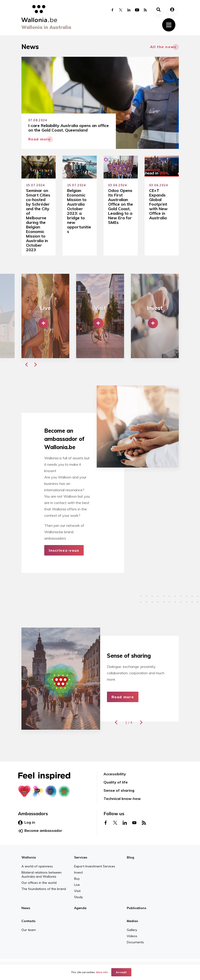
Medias (132, 921)
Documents (135, 942)
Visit (77, 891)
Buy (77, 879)
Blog (130, 857)
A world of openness (37, 866)
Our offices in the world (39, 883)
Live (77, 885)
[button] (26, 365)
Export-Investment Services (95, 866)
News (26, 908)
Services (81, 857)
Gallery (132, 930)
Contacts (28, 921)
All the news (163, 47)
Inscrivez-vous (64, 550)
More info (102, 972)
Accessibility (115, 774)
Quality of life (116, 782)
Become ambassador (40, 831)
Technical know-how (122, 799)
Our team (29, 930)
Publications (136, 908)
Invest (78, 872)
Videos (132, 936)
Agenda (80, 908)
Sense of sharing (119, 790)
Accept (121, 972)
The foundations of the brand (44, 889)
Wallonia (29, 857)
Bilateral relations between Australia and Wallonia (42, 874)
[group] (45, 316)
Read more (123, 697)
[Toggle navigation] (169, 25)
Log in (27, 822)
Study (78, 897)
